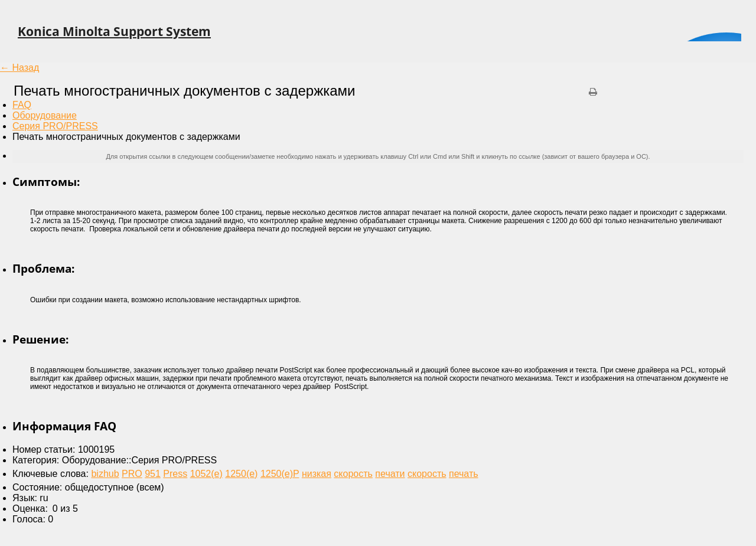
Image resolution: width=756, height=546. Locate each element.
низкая (317, 474)
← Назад (19, 68)
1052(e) (206, 474)
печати (390, 474)
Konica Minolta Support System (114, 31)
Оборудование (45, 115)
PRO (132, 474)
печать (464, 474)
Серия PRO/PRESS (55, 126)
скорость (353, 474)
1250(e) (241, 474)
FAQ (22, 105)
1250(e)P (280, 474)
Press (175, 474)
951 (153, 474)
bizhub (105, 474)
